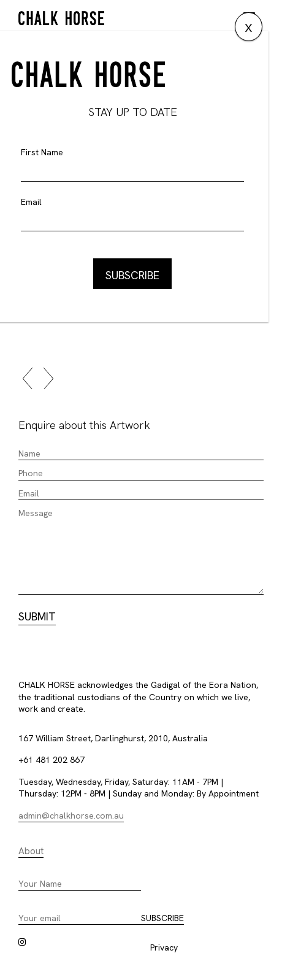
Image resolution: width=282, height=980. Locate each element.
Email (31, 202)
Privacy (164, 947)
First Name (42, 152)
